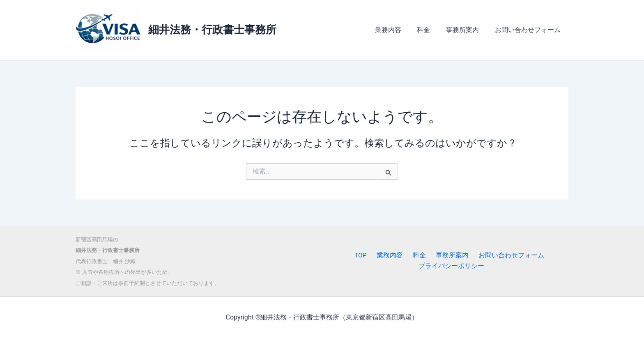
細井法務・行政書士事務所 (212, 30)
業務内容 (398, 30)
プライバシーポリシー (452, 266)
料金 (430, 30)
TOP (366, 256)
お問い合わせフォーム (529, 30)
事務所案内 (467, 30)
